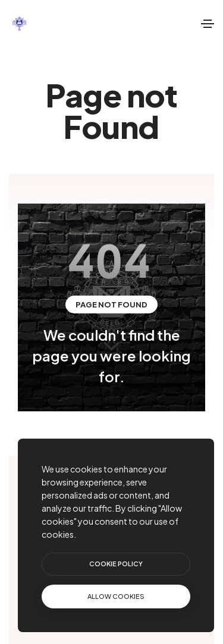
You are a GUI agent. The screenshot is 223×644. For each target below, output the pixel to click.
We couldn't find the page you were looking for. (111, 356)
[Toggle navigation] (208, 24)
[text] (116, 597)
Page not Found (111, 304)
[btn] (116, 564)
